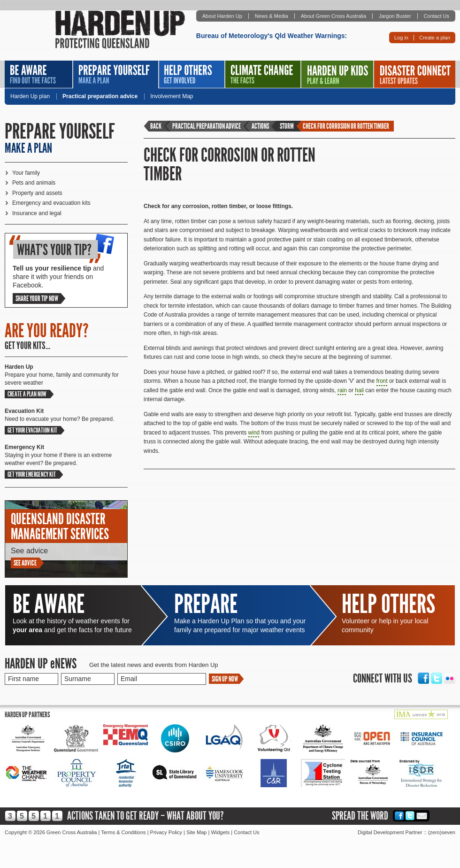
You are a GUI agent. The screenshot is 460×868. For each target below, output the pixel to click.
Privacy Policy (166, 832)
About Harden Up (222, 16)
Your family (26, 173)
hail (359, 390)
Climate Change (263, 74)
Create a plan (435, 38)
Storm (287, 126)
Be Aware (38, 74)
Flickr (450, 678)
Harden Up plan (30, 97)
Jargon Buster (395, 16)
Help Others (192, 74)
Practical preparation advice (100, 97)
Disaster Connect (415, 74)
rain (342, 390)
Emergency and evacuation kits (51, 203)
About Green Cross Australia (333, 16)
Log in (401, 38)
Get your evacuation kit (32, 430)
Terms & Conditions (123, 832)
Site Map (196, 832)
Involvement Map (172, 97)
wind (254, 433)
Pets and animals (34, 183)
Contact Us (437, 16)
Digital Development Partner (390, 832)
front (382, 381)
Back (156, 126)
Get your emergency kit (32, 474)
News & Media (272, 16)
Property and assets (37, 193)
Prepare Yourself (116, 74)
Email (422, 816)
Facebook (423, 678)
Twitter (437, 678)
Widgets (220, 832)
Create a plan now (27, 394)
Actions (260, 126)
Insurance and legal (37, 213)
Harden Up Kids (337, 74)
